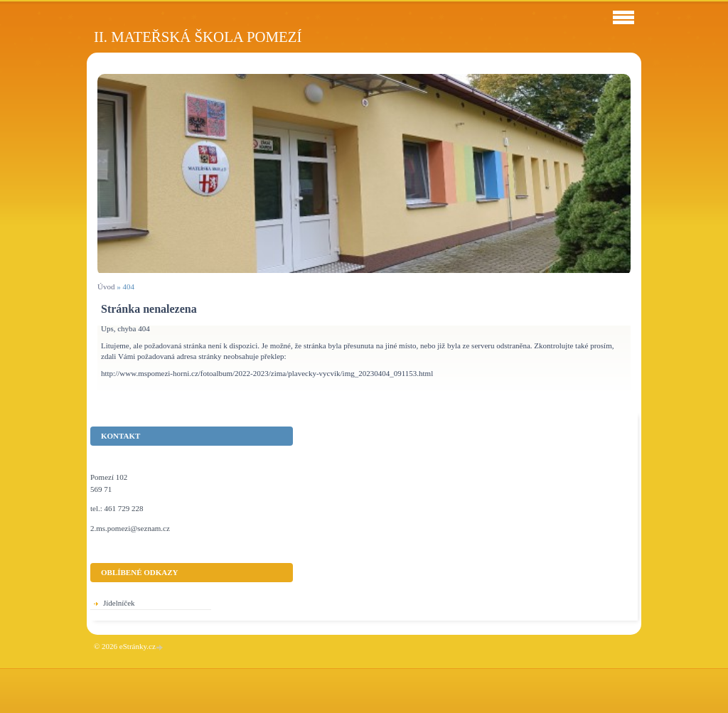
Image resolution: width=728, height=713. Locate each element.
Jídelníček (119, 603)
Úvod (106, 286)
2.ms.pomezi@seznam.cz (130, 528)
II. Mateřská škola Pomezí (198, 37)
